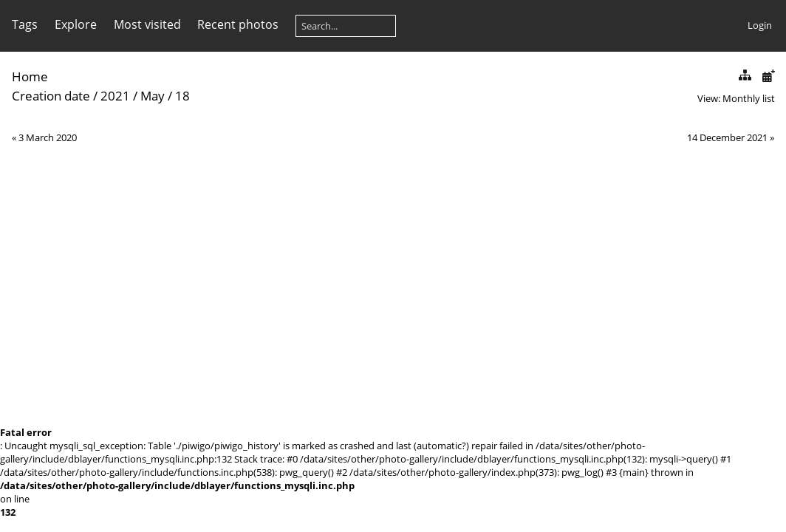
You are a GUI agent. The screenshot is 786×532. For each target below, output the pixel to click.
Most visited (147, 24)
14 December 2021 (727, 137)
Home (30, 76)
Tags (25, 24)
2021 (115, 96)
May (153, 96)
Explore (76, 24)
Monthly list (749, 98)
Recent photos (238, 24)
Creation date (51, 96)
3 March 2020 (48, 137)
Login (760, 25)
